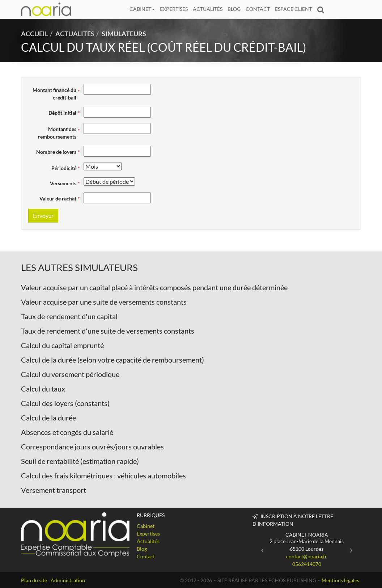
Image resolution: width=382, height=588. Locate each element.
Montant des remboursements (57, 133)
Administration (68, 580)
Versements (63, 183)
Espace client (293, 9)
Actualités (208, 9)
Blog (234, 9)
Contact (258, 9)
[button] (261, 548)
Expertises (174, 9)
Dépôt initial (62, 113)
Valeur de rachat (58, 198)
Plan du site (34, 580)
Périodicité (64, 168)
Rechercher (322, 9)
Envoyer (43, 215)
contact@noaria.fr (307, 556)
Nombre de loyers (56, 152)
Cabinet (142, 9)
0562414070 (307, 564)
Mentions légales (340, 580)
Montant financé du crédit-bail (54, 94)
